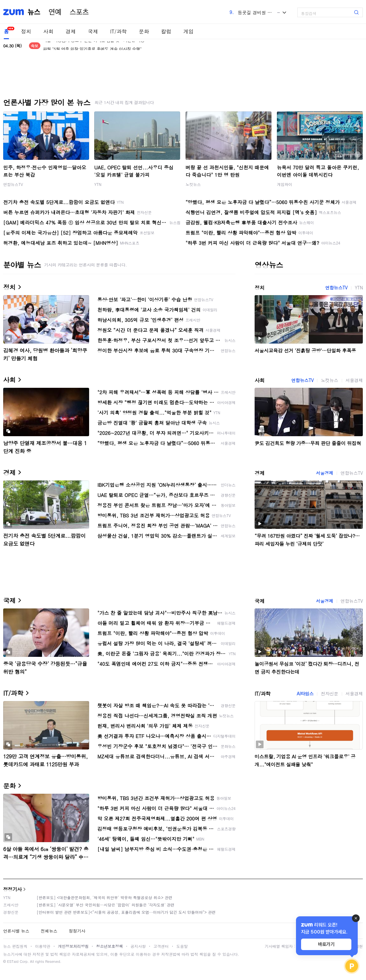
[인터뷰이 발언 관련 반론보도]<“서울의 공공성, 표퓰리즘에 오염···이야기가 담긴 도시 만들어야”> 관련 (126, 912)
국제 (93, 31)
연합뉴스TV (13, 184)
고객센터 (161, 946)
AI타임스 (305, 693)
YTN (98, 184)
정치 (26, 31)
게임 (188, 31)
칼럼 (166, 31)
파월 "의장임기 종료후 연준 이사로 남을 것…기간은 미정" (95, 46)
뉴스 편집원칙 (15, 946)
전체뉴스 (49, 931)
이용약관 (43, 946)
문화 (144, 31)
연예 (55, 12)
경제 (71, 31)
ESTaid (13, 961)
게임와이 (285, 184)
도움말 (182, 946)
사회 (48, 31)
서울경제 (354, 380)
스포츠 (79, 12)
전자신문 (329, 693)
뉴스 (34, 12)
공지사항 (138, 946)
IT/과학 (118, 31)
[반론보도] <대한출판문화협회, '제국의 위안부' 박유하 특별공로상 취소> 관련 (105, 897)
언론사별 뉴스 (16, 931)
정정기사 (12, 889)
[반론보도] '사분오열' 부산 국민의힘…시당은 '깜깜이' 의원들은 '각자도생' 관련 (106, 905)
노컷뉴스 (193, 184)
